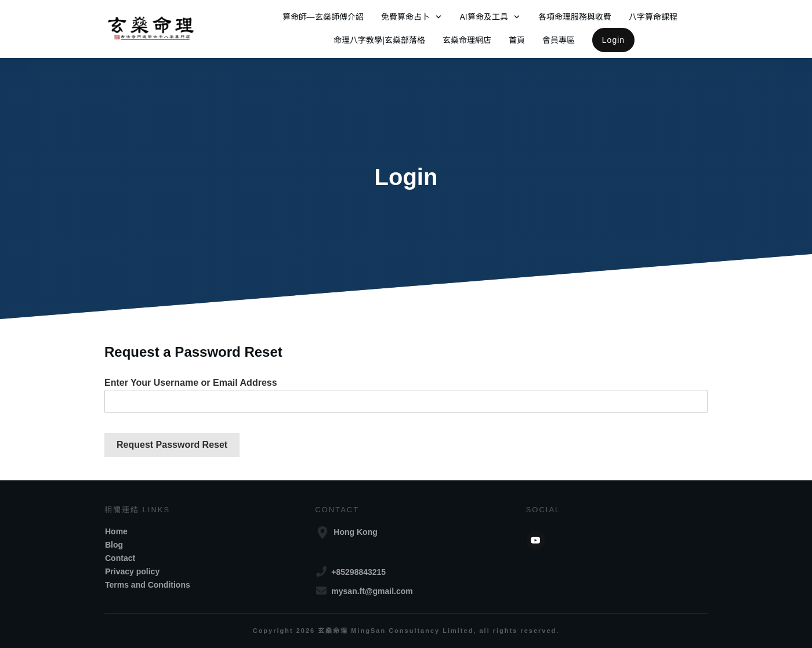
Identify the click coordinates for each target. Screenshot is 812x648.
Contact (120, 558)
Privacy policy (132, 571)
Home (116, 531)
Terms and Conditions (148, 585)
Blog (114, 545)
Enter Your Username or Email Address (191, 383)
